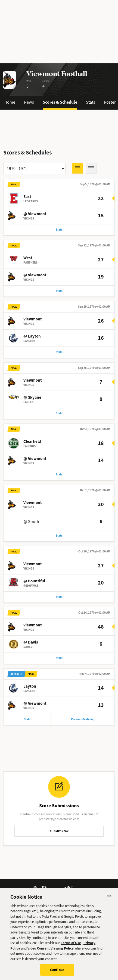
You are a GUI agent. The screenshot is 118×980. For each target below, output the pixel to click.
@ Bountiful (34, 581)
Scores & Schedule (60, 102)
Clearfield (32, 441)
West (28, 258)
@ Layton (32, 336)
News (29, 102)
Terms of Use (71, 945)
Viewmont (33, 319)
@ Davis (31, 642)
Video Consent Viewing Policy (51, 950)
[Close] (109, 899)
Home (10, 102)
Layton (30, 686)
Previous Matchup (83, 719)
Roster (110, 102)
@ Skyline (32, 397)
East (27, 197)
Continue (57, 972)
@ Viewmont (35, 214)
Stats (91, 102)
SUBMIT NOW (59, 831)
